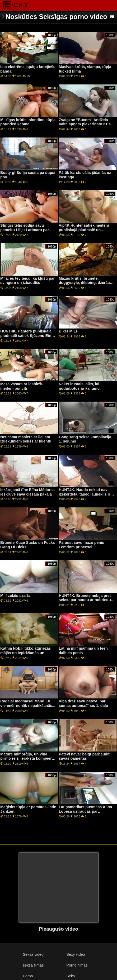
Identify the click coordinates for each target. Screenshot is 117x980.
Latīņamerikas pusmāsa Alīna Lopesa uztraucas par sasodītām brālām (85, 811)
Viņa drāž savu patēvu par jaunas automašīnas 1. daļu (84, 703)
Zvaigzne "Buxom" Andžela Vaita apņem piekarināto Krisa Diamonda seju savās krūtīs (86, 124)
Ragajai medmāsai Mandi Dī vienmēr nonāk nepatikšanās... (28, 703)
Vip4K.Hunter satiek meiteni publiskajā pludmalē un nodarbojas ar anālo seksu (84, 230)
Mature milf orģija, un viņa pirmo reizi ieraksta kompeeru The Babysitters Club (27, 758)
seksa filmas (33, 965)
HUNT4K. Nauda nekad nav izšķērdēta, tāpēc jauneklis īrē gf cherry (86, 494)
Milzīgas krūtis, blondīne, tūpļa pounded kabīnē (28, 122)
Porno (28, 976)
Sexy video (76, 954)
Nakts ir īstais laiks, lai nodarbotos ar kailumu (79, 386)
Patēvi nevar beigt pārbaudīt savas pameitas (84, 756)
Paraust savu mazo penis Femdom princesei (82, 545)
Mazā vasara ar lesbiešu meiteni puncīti (22, 386)
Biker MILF (69, 331)
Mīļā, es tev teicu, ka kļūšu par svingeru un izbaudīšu (27, 281)
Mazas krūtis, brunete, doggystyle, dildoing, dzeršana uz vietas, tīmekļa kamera (87, 283)
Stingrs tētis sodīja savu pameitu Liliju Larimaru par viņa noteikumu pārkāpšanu (25, 230)
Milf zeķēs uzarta (15, 596)
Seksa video (33, 954)
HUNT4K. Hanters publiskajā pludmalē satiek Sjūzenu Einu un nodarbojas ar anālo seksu (27, 336)
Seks (71, 976)
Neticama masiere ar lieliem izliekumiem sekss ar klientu (26, 439)
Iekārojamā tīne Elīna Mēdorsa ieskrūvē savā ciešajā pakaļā (27, 492)
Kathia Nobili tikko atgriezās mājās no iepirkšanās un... (26, 651)
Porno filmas (77, 965)
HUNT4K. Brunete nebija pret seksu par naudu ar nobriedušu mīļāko (87, 600)
